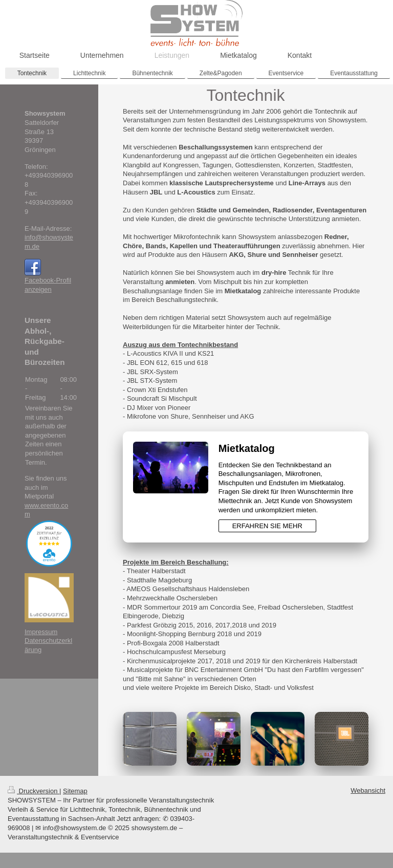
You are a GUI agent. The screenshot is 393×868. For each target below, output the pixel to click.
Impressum (41, 632)
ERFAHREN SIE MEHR (267, 526)
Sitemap (75, 791)
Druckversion (34, 791)
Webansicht (368, 790)
